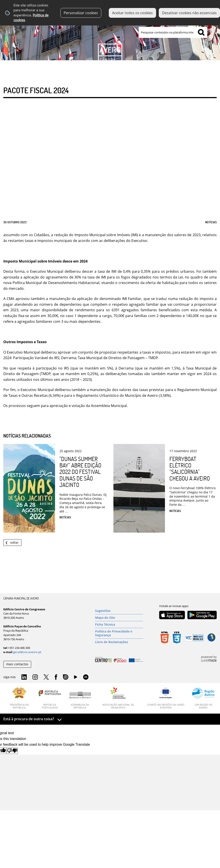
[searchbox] (173, 32)
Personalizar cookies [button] (81, 13)
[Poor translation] (12, 751)
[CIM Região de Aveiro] (203, 698)
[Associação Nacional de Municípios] (118, 698)
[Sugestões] (119, 611)
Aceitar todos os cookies (132, 13)
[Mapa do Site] (119, 618)
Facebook (56, 677)
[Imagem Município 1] (110, 37)
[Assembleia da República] (80, 700)
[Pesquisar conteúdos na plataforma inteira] (201, 32)
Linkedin (24, 677)
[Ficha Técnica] (119, 625)
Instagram (35, 677)
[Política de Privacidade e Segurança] (119, 633)
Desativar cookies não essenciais (189, 13)
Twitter (46, 677)
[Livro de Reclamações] (119, 642)
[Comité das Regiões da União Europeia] (166, 698)
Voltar (14, 542)
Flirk (86, 677)
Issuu (66, 677)
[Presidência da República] (19, 698)
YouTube (76, 678)
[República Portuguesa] (50, 698)
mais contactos (17, 664)
